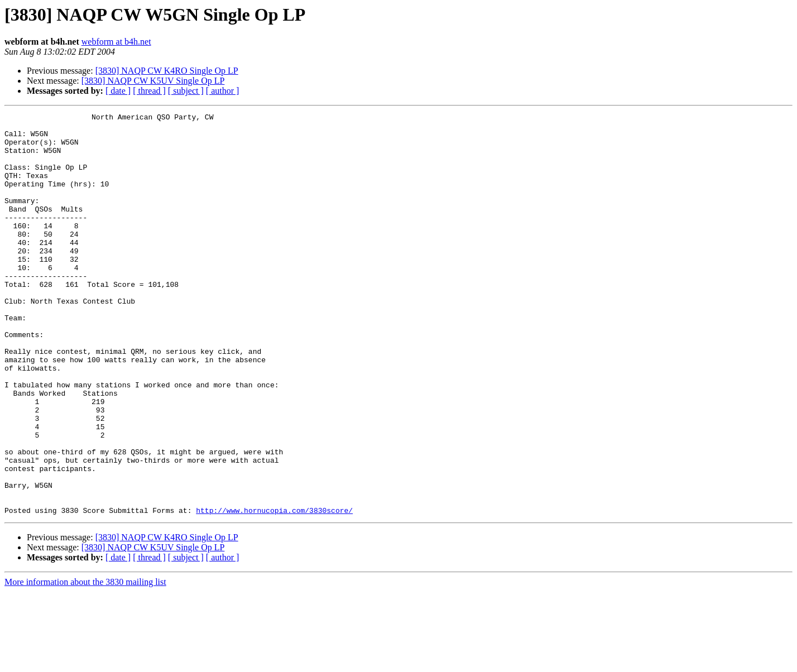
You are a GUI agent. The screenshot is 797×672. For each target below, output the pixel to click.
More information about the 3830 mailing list (85, 662)
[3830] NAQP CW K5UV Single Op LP (153, 81)
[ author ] (223, 91)
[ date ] (118, 91)
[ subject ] (186, 91)
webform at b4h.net (116, 42)
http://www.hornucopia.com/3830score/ (274, 591)
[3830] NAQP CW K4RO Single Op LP (167, 71)
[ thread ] (149, 91)
